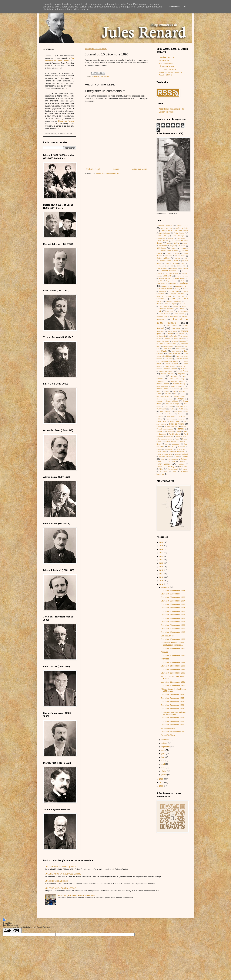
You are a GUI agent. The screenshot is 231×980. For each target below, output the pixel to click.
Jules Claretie (172, 326)
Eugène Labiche (172, 281)
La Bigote (169, 334)
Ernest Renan (180, 278)
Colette (178, 258)
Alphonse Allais (166, 231)
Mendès (166, 391)
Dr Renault (160, 266)
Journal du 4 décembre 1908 (172, 718)
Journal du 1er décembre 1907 (173, 732)
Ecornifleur (174, 268)
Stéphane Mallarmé (177, 451)
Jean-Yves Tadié (162, 316)
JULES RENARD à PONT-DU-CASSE (61, 888)
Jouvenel (159, 326)
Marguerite (181, 374)
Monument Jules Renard (165, 399)
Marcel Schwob (167, 374)
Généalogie (162, 291)
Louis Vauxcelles (182, 359)
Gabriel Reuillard (166, 289)
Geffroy (178, 289)
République (170, 437)
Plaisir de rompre (176, 424)
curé (176, 261)
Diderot (175, 263)
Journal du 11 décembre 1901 (173, 682)
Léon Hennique (174, 354)
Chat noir (169, 256)
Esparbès (160, 281)
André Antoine (179, 233)
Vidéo (161, 469)
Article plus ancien (140, 169)
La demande (161, 336)
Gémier (186, 289)
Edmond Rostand (168, 271)
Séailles (159, 449)
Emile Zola (167, 276)
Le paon (183, 341)
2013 (162, 779)
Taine (177, 457)
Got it (186, 7)
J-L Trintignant (183, 311)
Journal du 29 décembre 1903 (173, 597)
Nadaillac (159, 401)
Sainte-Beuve (176, 444)
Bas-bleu (185, 243)
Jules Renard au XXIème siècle (171, 109)
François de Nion (182, 286)
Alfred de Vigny (167, 228)
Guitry (173, 299)
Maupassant (161, 381)
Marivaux (174, 376)
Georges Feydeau (164, 296)
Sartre (170, 447)
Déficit (167, 263)
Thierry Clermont (173, 459)
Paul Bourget (181, 406)
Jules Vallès (176, 328)
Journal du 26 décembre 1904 (173, 608)
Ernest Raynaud (165, 278)
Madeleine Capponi (170, 369)
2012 (162, 782)
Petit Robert (171, 416)
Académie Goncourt (164, 226)
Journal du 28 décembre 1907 (173, 601)
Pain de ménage (173, 404)
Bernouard (182, 246)
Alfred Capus (182, 226)
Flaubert (173, 283)
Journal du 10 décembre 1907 (173, 685)
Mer (174, 391)
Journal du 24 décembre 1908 (173, 615)
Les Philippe (168, 356)
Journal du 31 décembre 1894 (173, 590)
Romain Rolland (171, 442)
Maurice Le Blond (162, 386)
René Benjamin (175, 434)
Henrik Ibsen (184, 304)
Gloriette (181, 296)
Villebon (185, 469)
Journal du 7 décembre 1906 (172, 702)
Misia (176, 394)
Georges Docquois (177, 294)
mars (164, 768)
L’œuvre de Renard (66, 121)
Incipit (159, 311)
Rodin (177, 439)
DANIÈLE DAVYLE (166, 58)
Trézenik (182, 462)
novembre (166, 740)
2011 (162, 786)
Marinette (160, 376)
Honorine (182, 309)
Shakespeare (169, 449)
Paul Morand (178, 411)
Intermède (170, 311)
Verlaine (159, 467)
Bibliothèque (161, 248)
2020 (162, 563)
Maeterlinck (184, 369)
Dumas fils (181, 266)
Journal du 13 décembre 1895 (173, 669)
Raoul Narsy (170, 431)
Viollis (174, 472)
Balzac (169, 243)
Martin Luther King (177, 379)
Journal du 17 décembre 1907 (173, 648)
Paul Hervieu (183, 409)
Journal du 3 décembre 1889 (172, 721)
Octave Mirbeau (172, 401)
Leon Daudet (181, 349)
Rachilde (180, 429)
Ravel (179, 431)
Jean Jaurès (179, 314)
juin (163, 757)
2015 (162, 581)
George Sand (174, 291)
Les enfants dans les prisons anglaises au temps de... (172, 644)
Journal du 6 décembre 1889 (172, 705)
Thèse (162, 459)
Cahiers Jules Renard (169, 251)
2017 (162, 574)
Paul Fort (173, 409)
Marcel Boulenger (166, 371)
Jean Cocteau (165, 314)
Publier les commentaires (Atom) (109, 173)
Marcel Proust (182, 371)
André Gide (161, 236)
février (164, 771)
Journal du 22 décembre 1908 (173, 622)
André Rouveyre (179, 236)
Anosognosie (161, 238)
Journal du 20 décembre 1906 (173, 629)
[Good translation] (7, 931)
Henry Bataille (164, 306)
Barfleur (177, 243)
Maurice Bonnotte (163, 384)
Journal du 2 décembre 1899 (172, 725)
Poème (159, 426)
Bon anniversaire (168, 636)
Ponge (184, 426)
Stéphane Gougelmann (164, 454)
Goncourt (160, 299)
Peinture (160, 416)
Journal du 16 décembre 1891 (173, 655)
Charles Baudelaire (173, 253)
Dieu (183, 263)
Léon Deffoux (176, 351)
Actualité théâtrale (168, 735)
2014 (162, 584)
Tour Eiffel (171, 461)
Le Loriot (175, 341)
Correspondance (165, 261)
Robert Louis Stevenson (164, 439)
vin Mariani (164, 472)
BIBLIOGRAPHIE (166, 64)
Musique (180, 399)
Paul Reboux (169, 414)
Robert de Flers (181, 437)
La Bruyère (180, 334)
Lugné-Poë (182, 366)
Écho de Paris (162, 268)
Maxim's (176, 389)
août (163, 750)
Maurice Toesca (163, 389)
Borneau (174, 248)
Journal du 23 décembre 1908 (173, 618)
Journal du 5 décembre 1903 (172, 709)
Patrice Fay (169, 406)
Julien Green (173, 331)
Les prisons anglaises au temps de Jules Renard (174, 713)
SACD (167, 444)
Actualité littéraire (168, 728)
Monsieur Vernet (179, 396)
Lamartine (167, 339)
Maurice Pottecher (178, 386)
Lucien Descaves (172, 364)
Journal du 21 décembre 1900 (173, 625)
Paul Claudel (161, 409)
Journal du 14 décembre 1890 (173, 666)
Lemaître (179, 346)
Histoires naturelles (167, 309)
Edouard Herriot (172, 273)
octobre (165, 743)
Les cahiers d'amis (166, 112)
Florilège (184, 283)
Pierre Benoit (170, 419)
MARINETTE (164, 61)
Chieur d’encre (180, 256)
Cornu (186, 258)
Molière (183, 394)
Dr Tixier (170, 266)
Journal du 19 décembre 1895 (173, 632)
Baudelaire (163, 246)
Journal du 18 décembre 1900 (173, 639)
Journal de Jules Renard (101, 77)
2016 (162, 577)
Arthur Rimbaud (162, 241)
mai (163, 761)
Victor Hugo (170, 467)
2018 (162, 570)
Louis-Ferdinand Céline (169, 361)
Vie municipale (173, 469)
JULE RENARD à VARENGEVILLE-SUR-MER (64, 874)
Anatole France (165, 233)
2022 (162, 556)
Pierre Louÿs (161, 421)
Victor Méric (184, 467)
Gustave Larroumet (174, 301)
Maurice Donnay (179, 384)
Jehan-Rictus (174, 316)
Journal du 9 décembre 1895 (172, 695)
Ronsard (183, 442)
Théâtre (185, 457)
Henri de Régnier (170, 304)
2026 (162, 542)
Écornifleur (184, 268)
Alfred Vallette (182, 228)
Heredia (176, 306)
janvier (164, 775)
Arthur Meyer (181, 238)
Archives (164, 652)
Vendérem (181, 464)
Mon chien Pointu (163, 396)
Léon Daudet (162, 351)
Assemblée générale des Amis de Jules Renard (76, 895)
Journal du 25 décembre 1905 (173, 611)
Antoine (171, 238)
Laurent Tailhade (178, 339)
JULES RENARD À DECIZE (57, 881)
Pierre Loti (182, 419)
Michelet (168, 394)
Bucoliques (184, 248)
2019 (162, 567)
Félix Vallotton (162, 283)
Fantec (183, 281)
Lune (158, 369)
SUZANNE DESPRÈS (168, 70)
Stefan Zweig (161, 452)
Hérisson (185, 306)
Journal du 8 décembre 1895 (172, 698)
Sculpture (181, 447)
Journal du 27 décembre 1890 (173, 604)
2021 (162, 560)
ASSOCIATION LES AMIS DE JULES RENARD (171, 74)
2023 (162, 553)
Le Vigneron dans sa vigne (166, 344)
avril (163, 764)
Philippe (182, 416)
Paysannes (181, 414)
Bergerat (173, 246)
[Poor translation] (17, 931)
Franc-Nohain (167, 286)
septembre (166, 747)
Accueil (116, 169)
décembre (166, 587)
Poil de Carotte (171, 426)
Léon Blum (167, 349)
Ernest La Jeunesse (182, 276)
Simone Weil (181, 449)
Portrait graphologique (165, 429)
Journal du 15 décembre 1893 (173, 662)
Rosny (159, 444)
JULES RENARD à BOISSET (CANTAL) (61, 867)
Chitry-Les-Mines (163, 258)
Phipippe (159, 419)
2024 (162, 549)
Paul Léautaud (165, 411)
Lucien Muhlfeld (170, 366)
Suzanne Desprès (165, 457)
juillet (164, 754)
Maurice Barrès (177, 381)
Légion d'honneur (168, 346)
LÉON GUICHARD (166, 67)
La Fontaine (173, 336)
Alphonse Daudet (182, 231)
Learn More (175, 7)
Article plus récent (93, 169)
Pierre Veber (175, 421)
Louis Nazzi (169, 359)
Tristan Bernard (163, 464)
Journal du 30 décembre (171, 594)
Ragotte (159, 431)
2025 (162, 546)
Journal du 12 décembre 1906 (173, 673)
